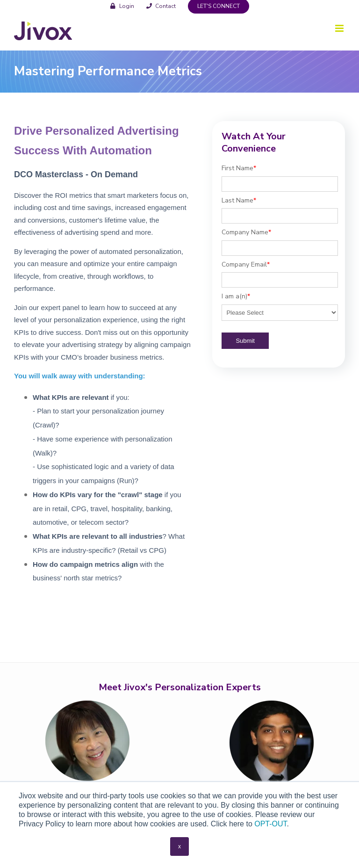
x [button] (179, 846)
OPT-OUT (270, 824)
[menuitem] (122, 6)
